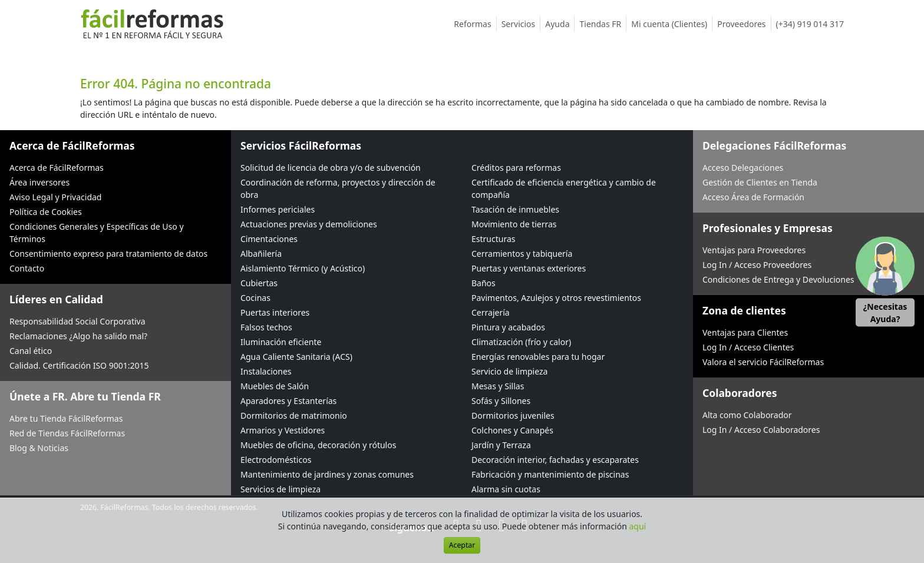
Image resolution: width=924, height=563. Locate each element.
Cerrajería (491, 312)
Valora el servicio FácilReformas (763, 362)
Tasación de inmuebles (515, 209)
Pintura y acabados (508, 327)
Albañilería (261, 254)
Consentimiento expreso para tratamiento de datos (108, 254)
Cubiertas (259, 283)
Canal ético (31, 351)
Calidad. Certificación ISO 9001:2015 (79, 365)
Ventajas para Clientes (745, 332)
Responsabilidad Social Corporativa (77, 321)
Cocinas (255, 298)
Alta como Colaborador (747, 415)
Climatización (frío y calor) (521, 342)
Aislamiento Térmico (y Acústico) (303, 268)
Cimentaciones (269, 239)
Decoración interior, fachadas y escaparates (555, 460)
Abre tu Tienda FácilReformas (66, 418)
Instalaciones (266, 371)
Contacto (27, 268)
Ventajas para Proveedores (754, 250)
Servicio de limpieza (509, 371)
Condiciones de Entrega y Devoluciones (778, 279)
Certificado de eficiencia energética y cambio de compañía (564, 188)
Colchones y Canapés (512, 430)
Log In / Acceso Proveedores (757, 265)
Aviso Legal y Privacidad (55, 197)
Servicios (521, 24)
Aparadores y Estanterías (288, 401)
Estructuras (493, 239)
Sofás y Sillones (501, 401)
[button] (885, 282)
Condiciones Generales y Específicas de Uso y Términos (97, 233)
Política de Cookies (46, 212)
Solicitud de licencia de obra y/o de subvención (331, 168)
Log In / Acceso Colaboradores (761, 430)
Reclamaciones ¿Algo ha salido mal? (78, 336)
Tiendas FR (603, 24)
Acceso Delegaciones (743, 168)
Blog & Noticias (39, 448)
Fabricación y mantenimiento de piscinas (550, 474)
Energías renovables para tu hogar (538, 357)
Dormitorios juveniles (513, 415)
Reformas (475, 24)
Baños (484, 283)
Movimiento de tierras (514, 224)
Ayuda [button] (560, 24)
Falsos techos (266, 327)
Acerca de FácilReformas (57, 168)
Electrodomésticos (276, 460)
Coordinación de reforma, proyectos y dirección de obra (338, 188)
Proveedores (744, 24)
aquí (638, 526)
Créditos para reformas (516, 168)
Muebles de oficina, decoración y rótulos (318, 445)
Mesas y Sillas (498, 386)
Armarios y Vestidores (283, 430)
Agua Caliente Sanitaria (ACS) (296, 357)
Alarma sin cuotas (506, 489)
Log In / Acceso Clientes (748, 347)
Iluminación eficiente (281, 342)
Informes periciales (278, 209)
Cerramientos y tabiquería (522, 254)
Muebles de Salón (275, 386)
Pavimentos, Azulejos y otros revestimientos (556, 298)
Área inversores (39, 182)
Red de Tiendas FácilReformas (67, 433)
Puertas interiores (275, 312)
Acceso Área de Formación (753, 197)
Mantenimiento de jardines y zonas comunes (327, 474)
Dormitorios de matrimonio (294, 415)
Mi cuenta (672, 24)
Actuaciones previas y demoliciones (309, 224)
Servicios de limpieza (280, 489)
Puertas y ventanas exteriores (529, 268)
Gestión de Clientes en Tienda (760, 182)
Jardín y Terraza (501, 445)
